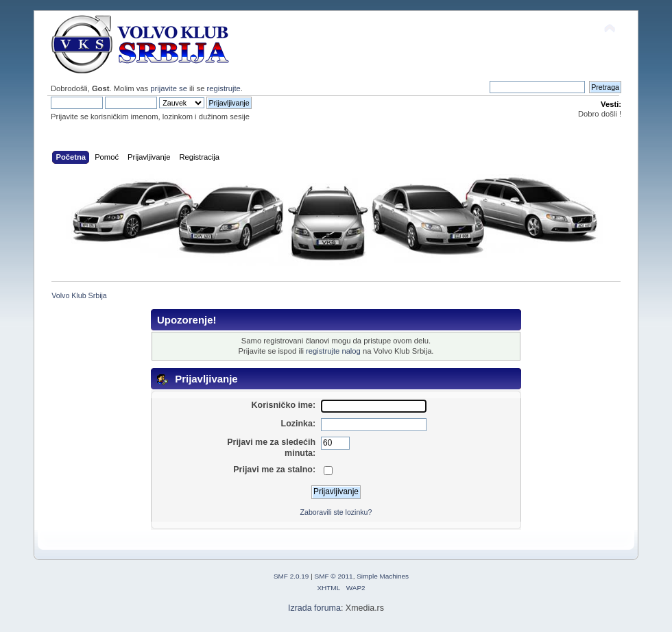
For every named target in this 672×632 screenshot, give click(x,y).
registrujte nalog (333, 351)
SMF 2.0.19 (291, 576)
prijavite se (169, 88)
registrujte (224, 88)
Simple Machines (383, 576)
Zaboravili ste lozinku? (336, 512)
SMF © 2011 (334, 576)
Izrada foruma (314, 608)
